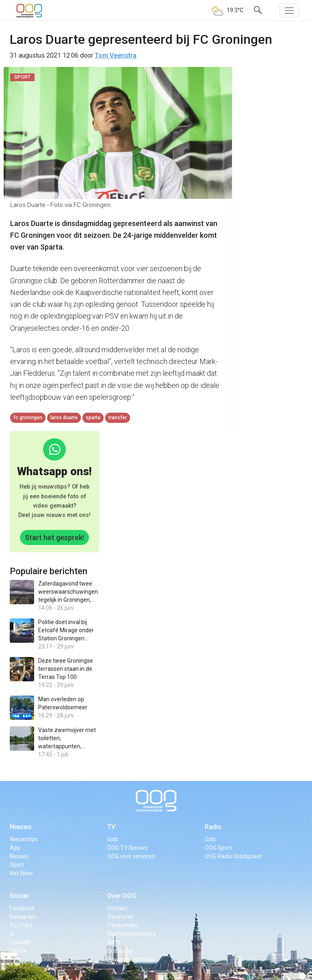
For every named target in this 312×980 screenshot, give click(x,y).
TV (111, 827)
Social (19, 896)
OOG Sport (218, 848)
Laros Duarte (64, 418)
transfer (118, 418)
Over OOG (122, 896)
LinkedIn (20, 942)
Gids (113, 839)
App (15, 848)
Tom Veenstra (116, 55)
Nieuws (21, 827)
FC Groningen (28, 418)
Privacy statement (131, 959)
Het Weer (22, 873)
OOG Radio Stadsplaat (233, 856)
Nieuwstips (24, 839)
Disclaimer (121, 951)
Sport (17, 865)
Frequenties (122, 925)
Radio (213, 827)
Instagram (23, 917)
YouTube (21, 925)
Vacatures (120, 917)
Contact (117, 908)
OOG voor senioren (131, 856)
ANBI (114, 942)
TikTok (18, 951)
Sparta (93, 418)
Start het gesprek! (54, 537)
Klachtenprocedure (132, 934)
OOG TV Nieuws (127, 848)
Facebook (22, 908)
